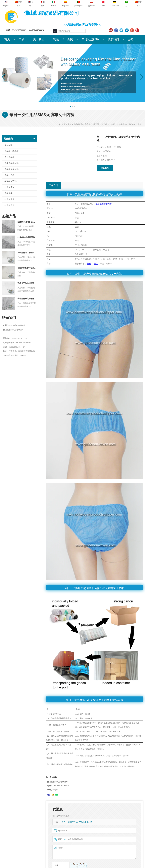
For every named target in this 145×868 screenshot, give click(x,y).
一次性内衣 (9, 205)
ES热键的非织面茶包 (26, 237)
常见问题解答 (90, 39)
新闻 (70, 39)
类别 (69, 124)
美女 (96, 264)
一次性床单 (9, 187)
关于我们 (39, 39)
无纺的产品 (78, 124)
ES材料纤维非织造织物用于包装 (27, 222)
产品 (21, 39)
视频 (56, 39)
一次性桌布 (9, 199)
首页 (7, 39)
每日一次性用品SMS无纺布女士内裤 (77, 822)
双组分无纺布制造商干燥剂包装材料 (27, 283)
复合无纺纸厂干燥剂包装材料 (27, 253)
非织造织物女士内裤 (103, 204)
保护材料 (8, 145)
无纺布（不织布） (12, 151)
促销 (130, 39)
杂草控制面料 (10, 181)
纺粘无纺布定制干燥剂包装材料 (27, 299)
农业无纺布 (9, 157)
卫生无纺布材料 (11, 163)
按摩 (89, 264)
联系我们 (113, 39)
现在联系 (105, 168)
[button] (70, 107)
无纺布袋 (8, 193)
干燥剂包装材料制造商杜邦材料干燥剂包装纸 (27, 268)
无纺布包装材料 (11, 169)
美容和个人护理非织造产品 (96, 124)
